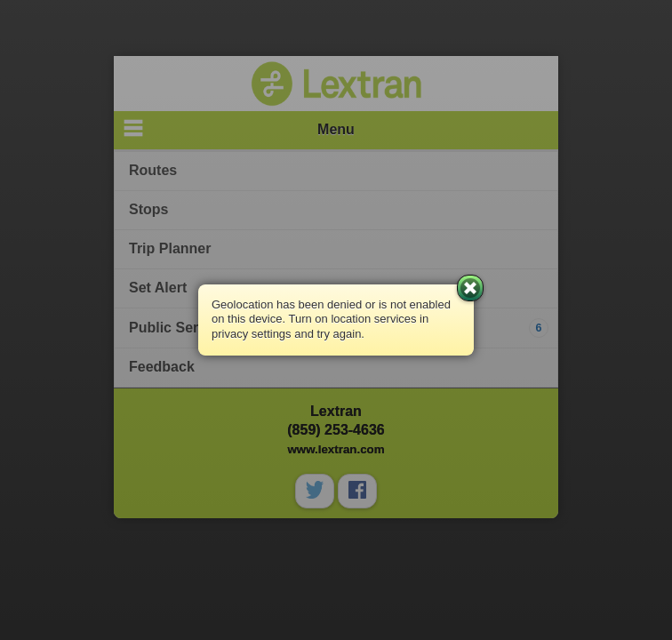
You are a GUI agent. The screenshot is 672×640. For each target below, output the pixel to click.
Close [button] (470, 288)
